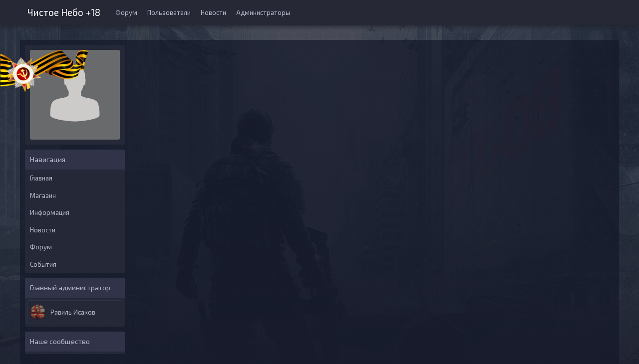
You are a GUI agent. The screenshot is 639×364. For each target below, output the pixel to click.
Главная (41, 178)
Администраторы (263, 12)
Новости (213, 12)
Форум (126, 12)
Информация (50, 212)
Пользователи (169, 12)
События (43, 264)
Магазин (43, 195)
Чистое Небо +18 (64, 11)
